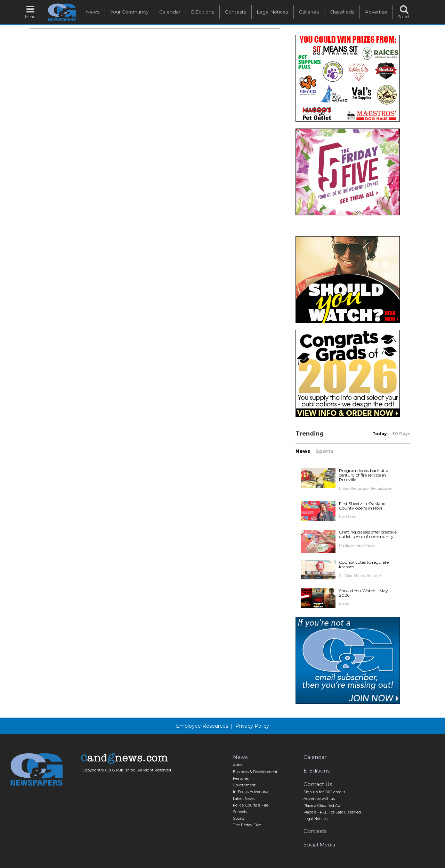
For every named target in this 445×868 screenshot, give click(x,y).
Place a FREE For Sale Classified (332, 812)
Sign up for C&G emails (324, 792)
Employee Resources (202, 726)
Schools (240, 812)
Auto (237, 765)
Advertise (376, 12)
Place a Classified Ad (322, 806)
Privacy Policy (252, 726)
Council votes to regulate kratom (364, 564)
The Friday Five (247, 825)
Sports (325, 451)
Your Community (129, 12)
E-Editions (203, 12)
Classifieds (342, 12)
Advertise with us (319, 799)
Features (241, 779)
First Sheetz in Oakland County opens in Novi (362, 506)
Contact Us (318, 784)
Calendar (170, 12)
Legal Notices (273, 12)
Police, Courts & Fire (251, 805)
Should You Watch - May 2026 (363, 593)
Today (379, 434)
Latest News (244, 799)
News (93, 12)
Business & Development (255, 772)
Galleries (309, 12)
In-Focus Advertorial (251, 792)
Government (244, 785)
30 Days (401, 434)
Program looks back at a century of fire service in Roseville (364, 475)
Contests (236, 12)
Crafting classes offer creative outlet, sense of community (368, 534)
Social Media (319, 845)
